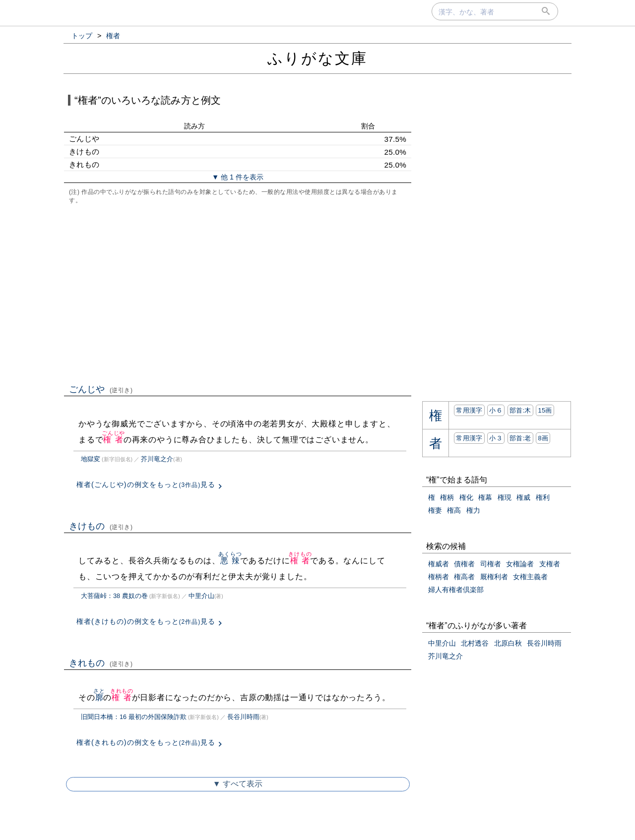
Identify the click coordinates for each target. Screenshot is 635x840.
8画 (543, 438)
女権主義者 (530, 577)
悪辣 (230, 561)
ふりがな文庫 (317, 58)
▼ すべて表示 (238, 784)
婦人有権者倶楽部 (456, 590)
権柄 (447, 497)
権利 (543, 497)
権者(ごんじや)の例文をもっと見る (146, 484)
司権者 (491, 564)
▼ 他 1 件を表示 (238, 177)
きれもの (101, 663)
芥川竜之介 (157, 459)
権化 (466, 497)
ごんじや (101, 389)
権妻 (435, 510)
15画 (545, 410)
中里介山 (201, 596)
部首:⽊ (520, 410)
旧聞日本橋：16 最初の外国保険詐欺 (134, 717)
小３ (496, 438)
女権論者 (520, 564)
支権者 (550, 564)
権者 (113, 440)
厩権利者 (494, 577)
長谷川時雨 (243, 717)
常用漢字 (469, 410)
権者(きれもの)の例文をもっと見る (146, 742)
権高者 (464, 577)
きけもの (101, 526)
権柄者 (439, 577)
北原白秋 (508, 643)
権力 (473, 510)
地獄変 (91, 459)
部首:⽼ (520, 438)
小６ (496, 410)
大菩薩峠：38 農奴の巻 (114, 596)
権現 (505, 497)
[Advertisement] (238, 293)
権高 (454, 510)
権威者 (439, 564)
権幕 (485, 497)
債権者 (464, 564)
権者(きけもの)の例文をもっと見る (146, 621)
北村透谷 (475, 643)
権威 (523, 497)
